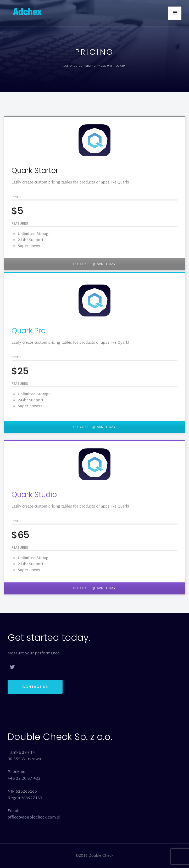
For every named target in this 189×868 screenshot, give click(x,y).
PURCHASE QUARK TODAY (94, 264)
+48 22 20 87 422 (24, 779)
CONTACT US (35, 687)
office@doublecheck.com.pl (34, 818)
